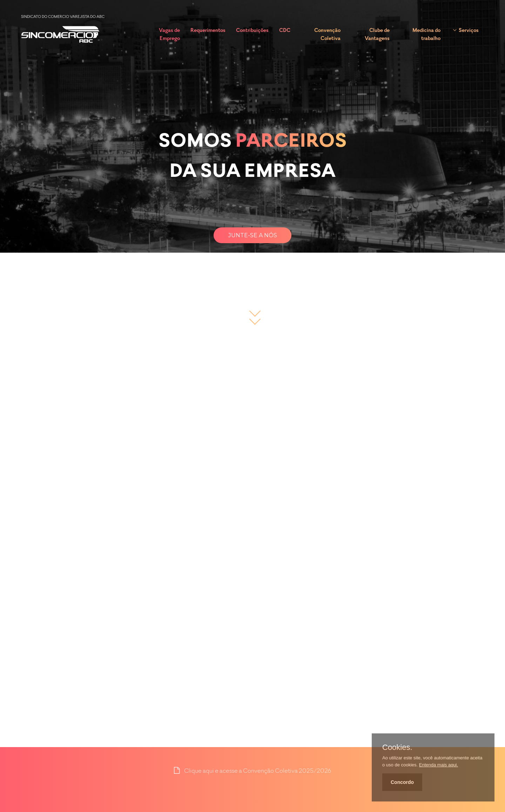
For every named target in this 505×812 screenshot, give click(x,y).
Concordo (402, 782)
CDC (285, 31)
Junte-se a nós (253, 235)
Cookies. (397, 747)
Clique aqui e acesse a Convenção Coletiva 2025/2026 (258, 771)
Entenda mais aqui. (439, 765)
